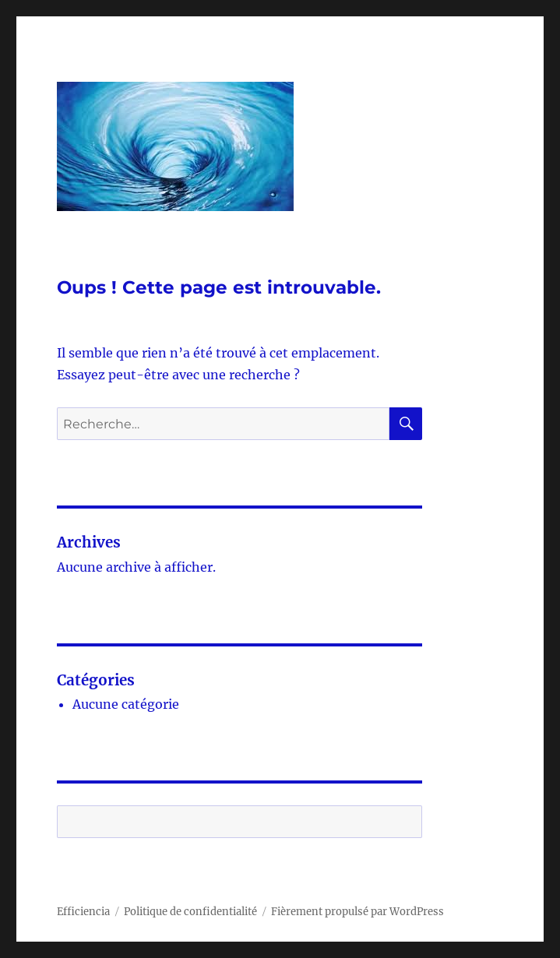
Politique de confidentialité (190, 912)
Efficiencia (83, 912)
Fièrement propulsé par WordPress (357, 912)
